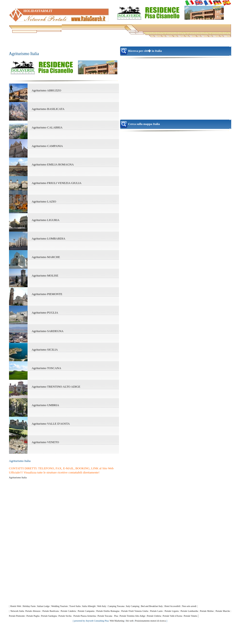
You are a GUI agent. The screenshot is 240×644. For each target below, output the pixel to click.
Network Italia (17, 611)
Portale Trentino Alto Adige (132, 616)
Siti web (129, 621)
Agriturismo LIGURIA (46, 220)
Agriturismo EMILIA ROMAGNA (53, 164)
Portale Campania (86, 611)
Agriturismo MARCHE (46, 257)
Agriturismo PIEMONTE (47, 294)
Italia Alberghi (89, 606)
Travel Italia (75, 606)
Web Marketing (117, 621)
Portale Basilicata (51, 611)
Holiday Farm (29, 606)
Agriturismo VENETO (45, 442)
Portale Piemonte (17, 616)
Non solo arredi (189, 606)
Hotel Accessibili (173, 606)
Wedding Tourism (59, 606)
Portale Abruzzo (33, 611)
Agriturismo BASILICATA (48, 109)
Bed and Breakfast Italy (152, 606)
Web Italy (102, 606)
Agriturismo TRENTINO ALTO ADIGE (56, 387)
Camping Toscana (116, 606)
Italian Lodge (44, 606)
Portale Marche (223, 611)
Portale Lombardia (189, 611)
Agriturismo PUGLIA (45, 313)
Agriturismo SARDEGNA (48, 331)
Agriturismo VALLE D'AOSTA (51, 424)
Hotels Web (16, 606)
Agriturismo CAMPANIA (47, 146)
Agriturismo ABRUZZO (46, 90)
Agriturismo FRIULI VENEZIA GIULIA (57, 183)
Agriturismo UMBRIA (45, 405)
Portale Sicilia (65, 616)
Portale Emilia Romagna (108, 611)
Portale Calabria (68, 611)
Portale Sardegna (49, 616)
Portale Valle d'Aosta (172, 616)
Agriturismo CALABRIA (47, 127)
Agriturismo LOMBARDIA (49, 238)
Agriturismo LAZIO (44, 201)
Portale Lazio (156, 611)
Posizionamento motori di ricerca (150, 621)
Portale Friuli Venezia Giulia (135, 611)
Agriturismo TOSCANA (47, 368)
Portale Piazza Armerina (85, 616)
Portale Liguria (172, 611)
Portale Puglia (33, 616)
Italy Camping (133, 606)
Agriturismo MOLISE (45, 275)
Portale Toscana (105, 616)
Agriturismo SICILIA (45, 350)
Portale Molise (207, 611)
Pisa (116, 616)
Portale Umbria (154, 616)
